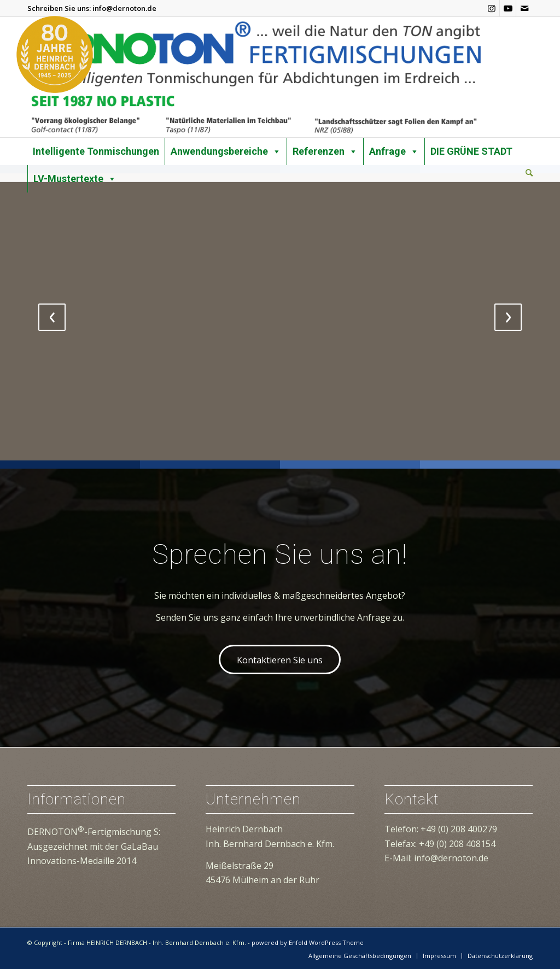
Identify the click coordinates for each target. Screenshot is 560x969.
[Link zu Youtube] (508, 8)
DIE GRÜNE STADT (471, 151)
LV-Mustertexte (75, 179)
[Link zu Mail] (524, 8)
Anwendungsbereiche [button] (226, 151)
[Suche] (529, 173)
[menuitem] (529, 173)
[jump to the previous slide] (52, 317)
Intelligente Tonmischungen (96, 151)
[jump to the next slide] (508, 317)
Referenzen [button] (325, 151)
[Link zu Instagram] (491, 8)
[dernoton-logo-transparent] (255, 77)
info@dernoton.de (124, 8)
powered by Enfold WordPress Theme (308, 942)
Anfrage (394, 151)
